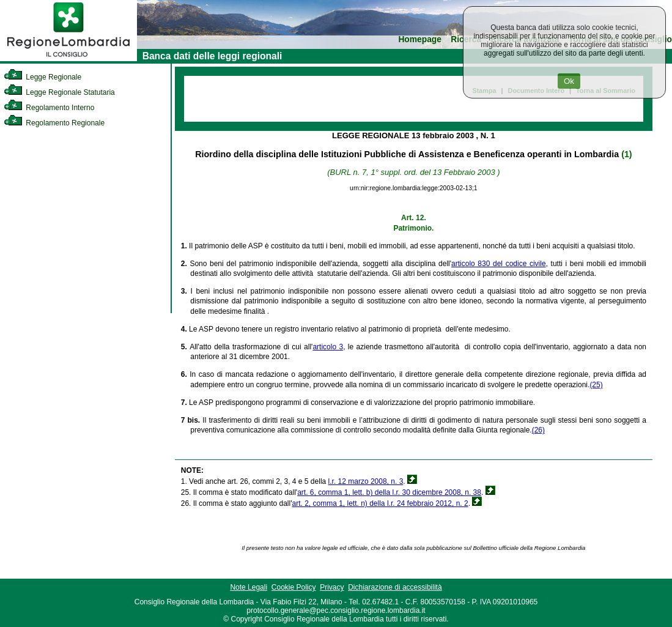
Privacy (332, 587)
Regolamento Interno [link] (49, 108)
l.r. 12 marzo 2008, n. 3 (366, 481)
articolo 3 (328, 347)
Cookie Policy (294, 587)
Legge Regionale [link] (42, 77)
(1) (626, 154)
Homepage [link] (420, 39)
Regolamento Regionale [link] (54, 123)
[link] (68, 59)
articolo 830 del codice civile (499, 264)
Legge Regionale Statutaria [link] (59, 92)
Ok (569, 81)
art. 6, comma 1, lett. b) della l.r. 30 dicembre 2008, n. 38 (389, 492)
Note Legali (249, 587)
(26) (538, 430)
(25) (596, 385)
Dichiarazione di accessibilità (395, 587)
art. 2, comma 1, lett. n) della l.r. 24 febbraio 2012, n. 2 (380, 503)
